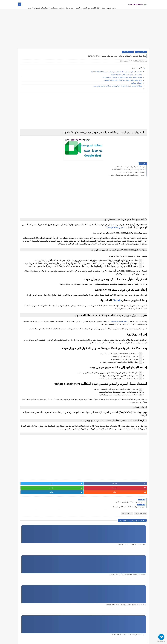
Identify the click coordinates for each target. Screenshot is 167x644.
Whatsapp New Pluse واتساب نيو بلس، (45, 343)
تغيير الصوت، (45, 214)
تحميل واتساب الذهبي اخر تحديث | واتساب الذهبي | (127, 178)
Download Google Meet (119, 354)
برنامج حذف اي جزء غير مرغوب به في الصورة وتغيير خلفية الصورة (31, 81)
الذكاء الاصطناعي (94, 8)
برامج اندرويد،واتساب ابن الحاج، (28, 181)
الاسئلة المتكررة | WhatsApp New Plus (82, 2)
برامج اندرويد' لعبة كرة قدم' (45, 199)
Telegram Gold (45, 336)
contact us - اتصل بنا (63, 2)
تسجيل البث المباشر (28, 198)
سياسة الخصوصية (100, 2)
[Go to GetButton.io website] (161, 642)
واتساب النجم (45, 296)
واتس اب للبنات (28, 252)
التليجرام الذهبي (81, 8)
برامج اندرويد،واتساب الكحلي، (28, 191)
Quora (28, 330)
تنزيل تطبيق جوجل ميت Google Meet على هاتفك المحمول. (123, 83)
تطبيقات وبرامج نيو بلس (122, 641)
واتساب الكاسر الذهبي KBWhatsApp (28, 282)
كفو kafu (45, 246)
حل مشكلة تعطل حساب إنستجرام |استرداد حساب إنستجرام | (33, 93)
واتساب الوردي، (28, 296)
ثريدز (28, 235)
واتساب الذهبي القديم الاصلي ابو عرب (131, 175)
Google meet (128, 55)
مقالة (103, 8)
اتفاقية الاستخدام (112, 2)
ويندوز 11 (28, 317)
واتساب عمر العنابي (28, 309)
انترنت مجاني (45, 164)
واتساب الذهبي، (28, 271)
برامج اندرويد (111, 8)
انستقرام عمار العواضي (28, 165)
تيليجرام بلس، (45, 235)
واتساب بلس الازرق (45, 302)
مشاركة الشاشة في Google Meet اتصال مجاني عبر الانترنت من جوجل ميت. (118, 89)
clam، (45, 325)
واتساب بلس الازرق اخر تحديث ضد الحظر (130, 170)
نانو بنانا (45, 252)
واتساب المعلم (28, 290)
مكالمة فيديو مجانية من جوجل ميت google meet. (126, 77)
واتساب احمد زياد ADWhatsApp (45, 259)
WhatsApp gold (28, 336)
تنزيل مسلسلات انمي (45, 220)
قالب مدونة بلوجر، (45, 240)
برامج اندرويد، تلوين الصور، (28, 172)
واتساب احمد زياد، (28, 258)
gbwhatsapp (28, 325)
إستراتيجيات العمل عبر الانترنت (45, 149)
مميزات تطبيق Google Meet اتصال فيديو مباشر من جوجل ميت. (121, 80)
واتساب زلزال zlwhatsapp (28, 303)
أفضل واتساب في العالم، (28, 149)
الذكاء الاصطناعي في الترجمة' (28, 157)
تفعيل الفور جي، (28, 214)
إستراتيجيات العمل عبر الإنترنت (38, 8)
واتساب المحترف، (45, 290)
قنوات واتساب (28, 240)
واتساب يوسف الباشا (45, 318)
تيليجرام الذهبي (45, 227)
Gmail (117, 330)
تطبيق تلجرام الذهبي (45, 207)
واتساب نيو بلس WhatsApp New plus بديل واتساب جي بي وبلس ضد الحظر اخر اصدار (31, 129)
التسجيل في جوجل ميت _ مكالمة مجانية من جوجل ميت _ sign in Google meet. (117, 75)
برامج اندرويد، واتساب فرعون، (45, 180)
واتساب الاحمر (28, 265)
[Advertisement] (83, 33)
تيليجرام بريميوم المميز (28, 228)
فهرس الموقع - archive (49, 2)
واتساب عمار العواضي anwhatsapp (62, 8)
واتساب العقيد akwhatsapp (45, 282)
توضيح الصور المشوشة (28, 220)
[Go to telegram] (161, 637)
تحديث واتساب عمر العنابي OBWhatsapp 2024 (128, 172)
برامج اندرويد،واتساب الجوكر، (45, 191)
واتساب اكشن (45, 265)
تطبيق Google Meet (76, 230)
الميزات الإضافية (137, 86)
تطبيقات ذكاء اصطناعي (28, 207)
